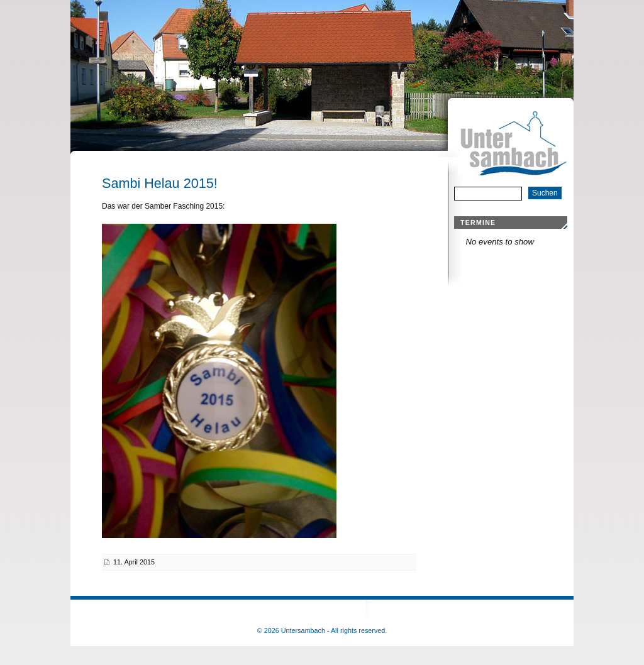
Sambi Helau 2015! (160, 183)
